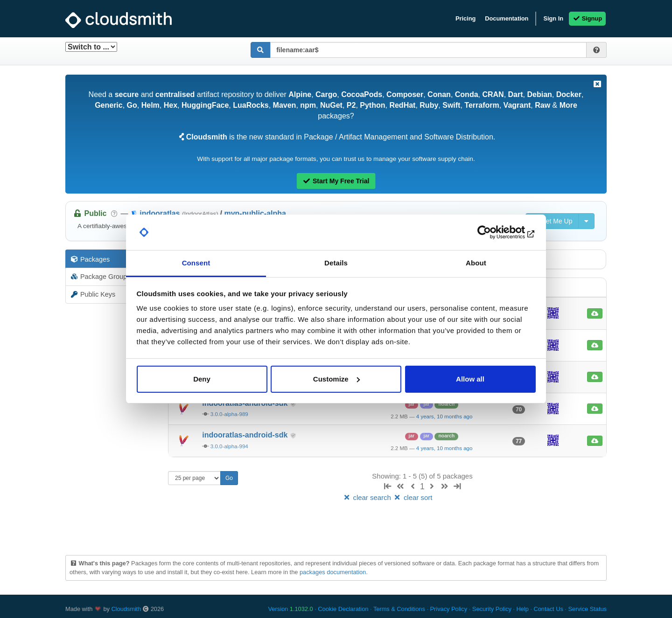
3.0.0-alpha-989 (229, 414)
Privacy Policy (449, 609)
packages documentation (333, 572)
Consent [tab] (196, 263)
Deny (202, 379)
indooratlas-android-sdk (246, 435)
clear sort (413, 497)
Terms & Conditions (399, 609)
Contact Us (548, 609)
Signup (587, 18)
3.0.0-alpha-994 (229, 446)
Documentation (507, 18)
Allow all (470, 379)
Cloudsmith (126, 609)
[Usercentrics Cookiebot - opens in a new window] (495, 232)
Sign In (553, 18)
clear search (368, 497)
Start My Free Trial (336, 181)
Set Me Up (552, 221)
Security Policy (492, 609)
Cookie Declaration (343, 609)
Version (291, 609)
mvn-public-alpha (255, 213)
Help (522, 609)
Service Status (587, 609)
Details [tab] (336, 263)
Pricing (465, 18)
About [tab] (476, 263)
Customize (336, 379)
